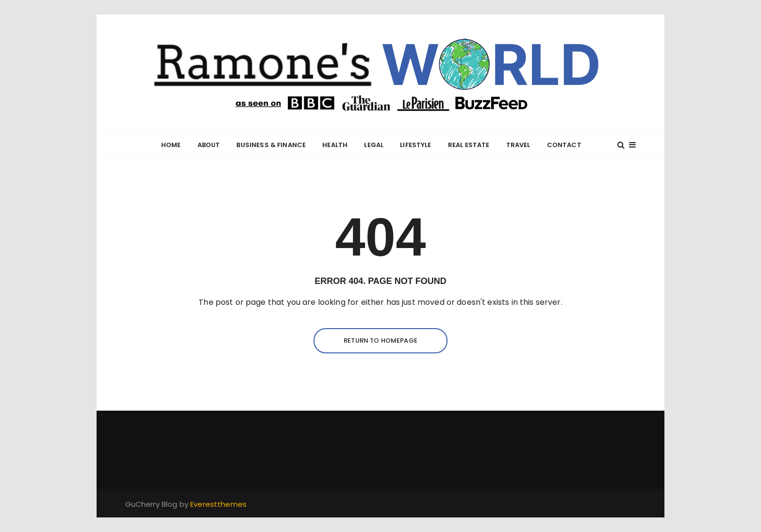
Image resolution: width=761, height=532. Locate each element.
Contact (564, 145)
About (209, 145)
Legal (374, 145)
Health (335, 145)
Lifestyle (415, 145)
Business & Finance (271, 145)
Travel (518, 145)
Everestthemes (218, 504)
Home (171, 145)
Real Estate (469, 145)
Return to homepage (380, 341)
